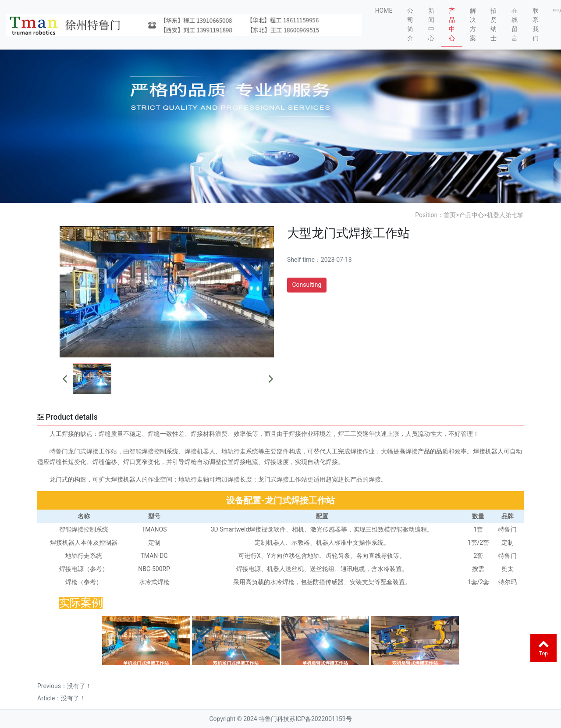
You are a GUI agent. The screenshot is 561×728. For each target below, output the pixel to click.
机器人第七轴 (505, 215)
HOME (384, 11)
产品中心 (452, 24)
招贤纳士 (494, 24)
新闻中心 (431, 24)
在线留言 (515, 24)
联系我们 (536, 24)
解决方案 (473, 24)
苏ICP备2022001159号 (320, 719)
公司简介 (410, 24)
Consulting (307, 285)
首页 (450, 215)
